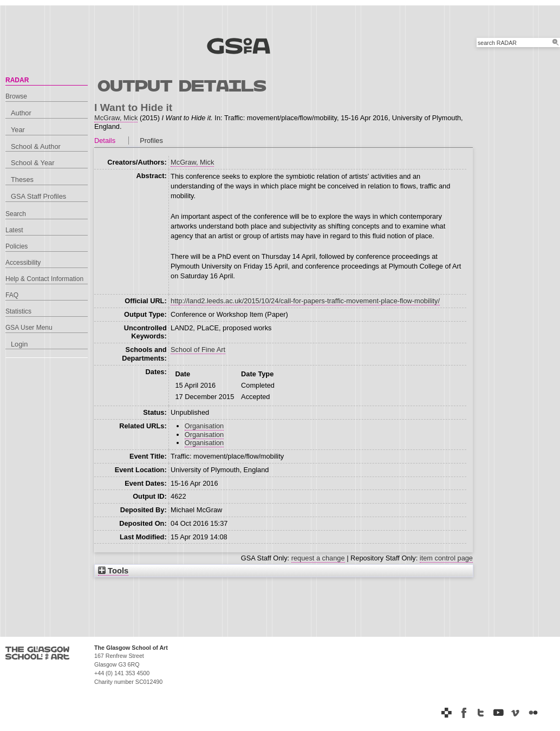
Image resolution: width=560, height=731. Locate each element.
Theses (22, 180)
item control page (446, 558)
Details (105, 141)
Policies (17, 246)
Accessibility (23, 263)
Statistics (18, 311)
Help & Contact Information (44, 279)
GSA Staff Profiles (38, 196)
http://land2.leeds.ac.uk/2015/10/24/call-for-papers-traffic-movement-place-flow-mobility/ (305, 301)
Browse (16, 96)
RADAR (17, 80)
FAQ (12, 295)
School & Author (36, 146)
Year (18, 130)
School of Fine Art (198, 350)
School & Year (32, 163)
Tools (113, 571)
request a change (318, 558)
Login (19, 344)
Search (16, 214)
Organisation (204, 426)
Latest (14, 230)
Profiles (151, 141)
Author (21, 113)
